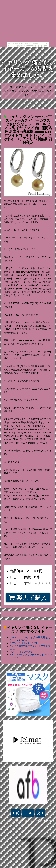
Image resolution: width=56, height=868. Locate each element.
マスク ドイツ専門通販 (21, 652)
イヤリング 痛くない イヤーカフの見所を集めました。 (28, 69)
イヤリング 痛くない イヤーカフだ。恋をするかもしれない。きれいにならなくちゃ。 (28, 91)
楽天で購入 (28, 598)
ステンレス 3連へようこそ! (23, 643)
